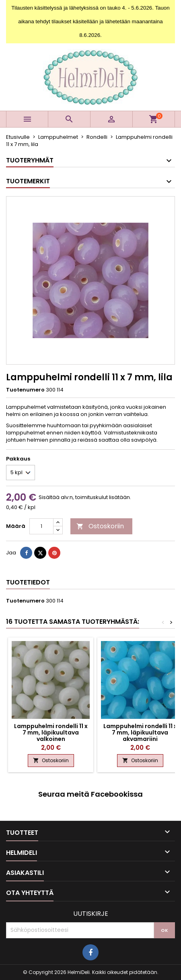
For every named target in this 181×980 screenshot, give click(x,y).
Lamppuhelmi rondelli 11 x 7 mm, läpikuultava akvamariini (140, 732)
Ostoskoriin (100, 526)
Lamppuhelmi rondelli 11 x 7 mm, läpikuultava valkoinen (51, 732)
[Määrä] (41, 526)
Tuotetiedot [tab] (28, 582)
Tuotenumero (25, 390)
